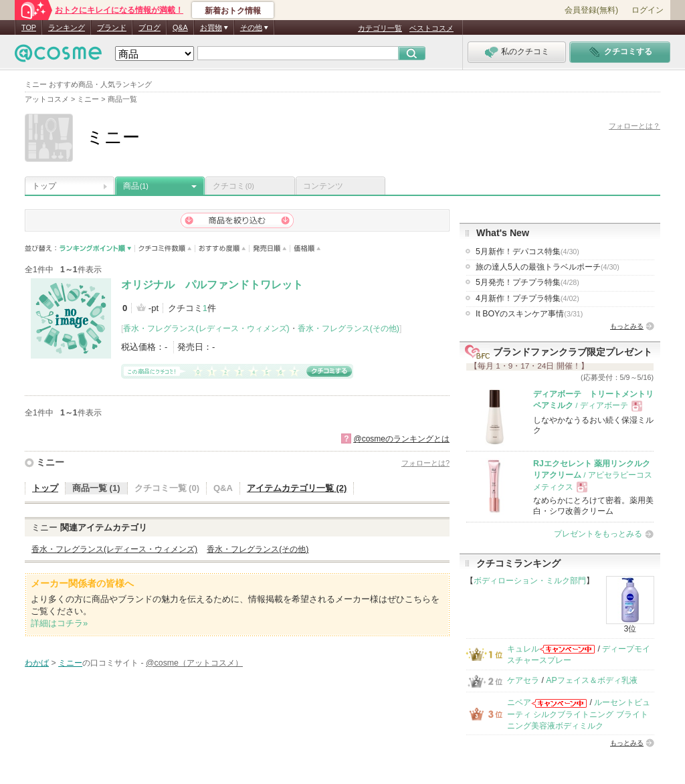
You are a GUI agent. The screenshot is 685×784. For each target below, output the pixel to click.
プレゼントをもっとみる (598, 534)
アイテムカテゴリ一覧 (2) (297, 488)
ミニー (50, 462)
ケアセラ (523, 680)
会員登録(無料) (591, 10)
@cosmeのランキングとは (401, 439)
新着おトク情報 (233, 11)
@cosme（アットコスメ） (194, 663)
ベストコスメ (431, 28)
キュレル (523, 649)
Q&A (180, 27)
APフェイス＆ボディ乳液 (591, 680)
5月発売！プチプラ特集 (527, 282)
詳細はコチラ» (59, 623)
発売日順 (270, 249)
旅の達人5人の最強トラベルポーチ (548, 267)
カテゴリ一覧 (380, 28)
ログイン (648, 10)
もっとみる (627, 326)
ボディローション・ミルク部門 (530, 581)
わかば (37, 663)
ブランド (112, 27)
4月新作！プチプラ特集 (527, 298)
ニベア (519, 702)
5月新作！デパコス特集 (527, 252)
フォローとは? (425, 463)
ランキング (67, 27)
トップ (44, 186)
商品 (136, 186)
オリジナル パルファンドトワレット (212, 285)
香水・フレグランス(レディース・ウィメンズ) (206, 328)
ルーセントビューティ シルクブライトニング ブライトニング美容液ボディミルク (579, 714)
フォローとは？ (634, 126)
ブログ (150, 27)
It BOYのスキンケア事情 (529, 314)
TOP (29, 27)
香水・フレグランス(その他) (349, 328)
